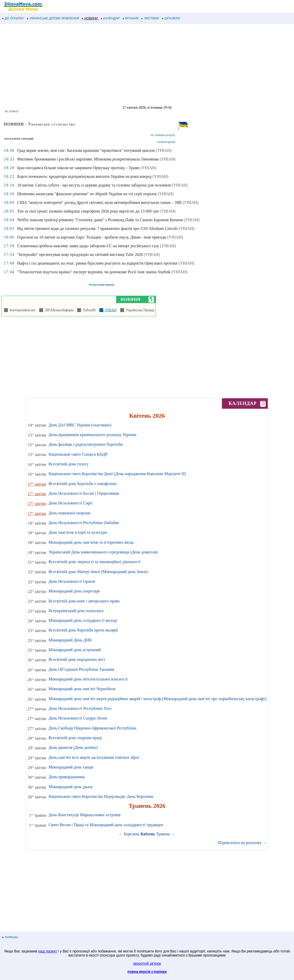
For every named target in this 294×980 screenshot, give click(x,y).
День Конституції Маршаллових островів (84, 815)
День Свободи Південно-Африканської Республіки (92, 728)
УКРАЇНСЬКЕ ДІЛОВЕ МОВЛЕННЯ (53, 18)
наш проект (48, 951)
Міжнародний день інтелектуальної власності (88, 679)
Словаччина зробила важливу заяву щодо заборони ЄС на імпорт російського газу (88, 246)
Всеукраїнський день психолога (76, 611)
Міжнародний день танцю (71, 767)
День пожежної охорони (69, 513)
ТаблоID (88, 310)
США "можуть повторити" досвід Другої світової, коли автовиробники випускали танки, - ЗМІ (99, 202)
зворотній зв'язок (147, 963)
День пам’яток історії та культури (78, 532)
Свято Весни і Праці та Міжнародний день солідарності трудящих (106, 825)
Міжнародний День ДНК (70, 640)
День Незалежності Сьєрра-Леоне (78, 718)
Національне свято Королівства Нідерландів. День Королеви (101, 796)
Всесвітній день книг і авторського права (84, 601)
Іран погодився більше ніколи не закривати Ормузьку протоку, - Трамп (78, 168)
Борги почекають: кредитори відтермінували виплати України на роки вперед (84, 176)
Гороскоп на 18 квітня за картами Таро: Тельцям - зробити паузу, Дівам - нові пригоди (92, 237)
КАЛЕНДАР (110, 18)
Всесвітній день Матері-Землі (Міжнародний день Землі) (98, 572)
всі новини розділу (163, 135)
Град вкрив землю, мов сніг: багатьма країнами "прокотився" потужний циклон (86, 150)
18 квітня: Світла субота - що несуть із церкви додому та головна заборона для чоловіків (94, 185)
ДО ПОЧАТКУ (13, 18)
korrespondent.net (22, 310)
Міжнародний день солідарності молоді (83, 620)
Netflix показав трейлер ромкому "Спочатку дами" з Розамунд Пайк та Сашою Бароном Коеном (100, 220)
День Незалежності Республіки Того (80, 708)
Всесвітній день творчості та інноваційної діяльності (94, 562)
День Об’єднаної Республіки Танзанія (81, 669)
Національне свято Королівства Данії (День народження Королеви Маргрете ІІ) (117, 474)
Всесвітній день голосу (68, 464)
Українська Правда (139, 310)
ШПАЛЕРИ (171, 18)
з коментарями (166, 142)
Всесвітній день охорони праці (75, 738)
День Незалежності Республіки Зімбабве (84, 523)
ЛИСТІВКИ (150, 18)
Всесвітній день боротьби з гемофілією (82, 484)
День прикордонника (66, 777)
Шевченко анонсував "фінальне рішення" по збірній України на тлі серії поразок (87, 194)
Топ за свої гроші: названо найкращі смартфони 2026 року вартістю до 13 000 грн (88, 211)
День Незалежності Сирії (70, 503)
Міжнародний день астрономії (75, 650)
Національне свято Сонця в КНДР (78, 454)
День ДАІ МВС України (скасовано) (80, 425)
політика (10, 937)
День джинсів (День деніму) (73, 747)
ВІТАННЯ (131, 18)
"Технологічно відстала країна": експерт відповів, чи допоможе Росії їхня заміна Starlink (94, 272)
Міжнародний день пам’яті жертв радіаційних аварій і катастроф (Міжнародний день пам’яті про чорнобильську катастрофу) (157, 699)
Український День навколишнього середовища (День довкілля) (103, 552)
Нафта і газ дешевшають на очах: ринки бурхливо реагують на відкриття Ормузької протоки (97, 263)
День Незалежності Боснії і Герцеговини (84, 493)
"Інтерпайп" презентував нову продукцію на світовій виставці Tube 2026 (80, 255)
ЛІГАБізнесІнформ (58, 310)
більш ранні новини (102, 284)
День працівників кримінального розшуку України (92, 435)
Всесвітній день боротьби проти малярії (83, 630)
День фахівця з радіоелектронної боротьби (85, 444)
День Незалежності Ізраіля (72, 581)
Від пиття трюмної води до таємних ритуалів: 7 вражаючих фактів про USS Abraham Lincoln (97, 228)
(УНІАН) (164, 150)
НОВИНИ (90, 18)
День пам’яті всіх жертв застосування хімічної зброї (94, 757)
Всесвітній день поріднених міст (77, 659)
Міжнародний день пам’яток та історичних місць (91, 542)
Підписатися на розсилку (242, 843)
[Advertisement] (147, 65)
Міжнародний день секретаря (74, 591)
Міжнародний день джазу (71, 787)
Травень (163, 834)
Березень (132, 834)
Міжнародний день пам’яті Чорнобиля (82, 689)
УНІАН (110, 310)
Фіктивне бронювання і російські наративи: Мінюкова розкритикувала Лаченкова (88, 159)
